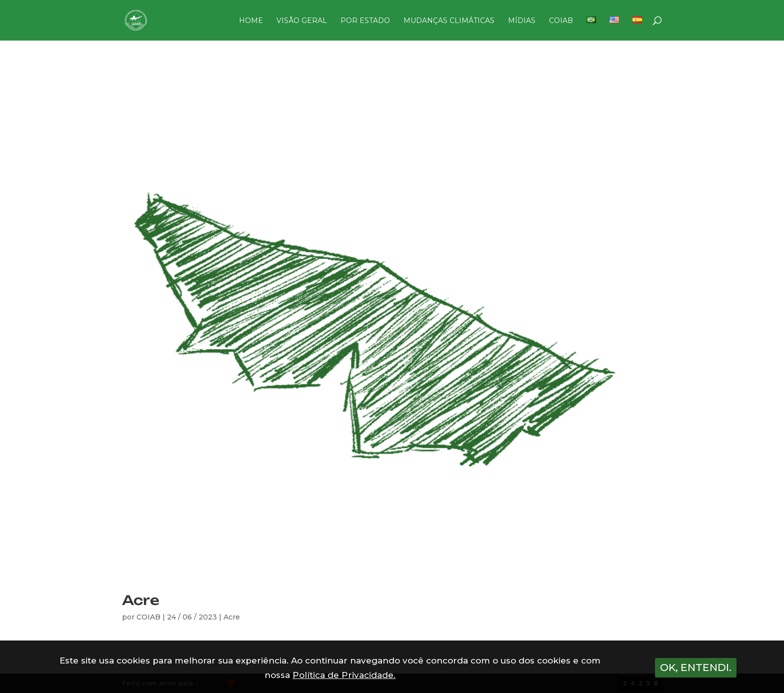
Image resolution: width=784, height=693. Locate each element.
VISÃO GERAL (302, 21)
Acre (141, 600)
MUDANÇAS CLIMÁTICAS (449, 21)
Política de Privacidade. (344, 675)
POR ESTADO (365, 21)
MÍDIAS (522, 21)
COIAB (561, 21)
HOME (251, 21)
